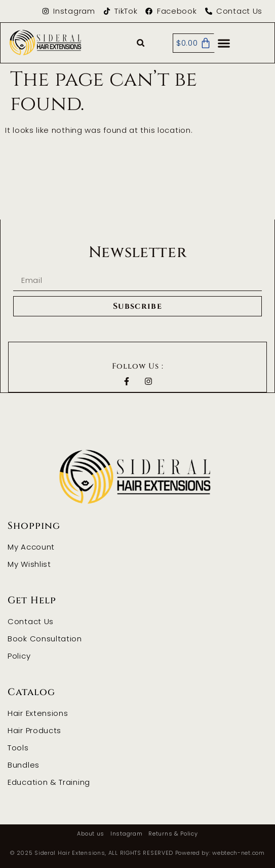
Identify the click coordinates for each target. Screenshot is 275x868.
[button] (141, 43)
